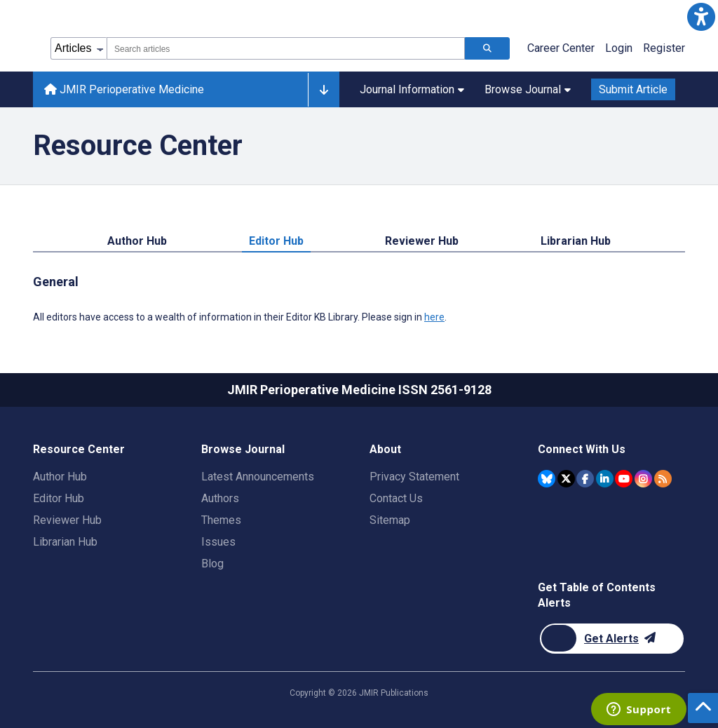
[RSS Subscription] (663, 479)
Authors (220, 498)
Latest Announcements (258, 477)
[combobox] (286, 48)
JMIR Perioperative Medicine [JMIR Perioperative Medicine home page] (124, 89)
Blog (212, 564)
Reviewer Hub (422, 241)
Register (664, 48)
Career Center (561, 48)
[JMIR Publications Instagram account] (643, 479)
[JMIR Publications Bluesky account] (547, 479)
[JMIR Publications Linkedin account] (605, 479)
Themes (221, 520)
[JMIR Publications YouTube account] (624, 479)
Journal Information (412, 89)
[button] (701, 17)
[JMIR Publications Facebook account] (585, 479)
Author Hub (137, 241)
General (56, 282)
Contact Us (396, 498)
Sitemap (390, 520)
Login (619, 48)
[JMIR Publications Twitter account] (566, 479)
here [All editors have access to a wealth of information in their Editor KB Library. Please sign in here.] (434, 317)
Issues (218, 542)
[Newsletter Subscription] (612, 639)
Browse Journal (528, 89)
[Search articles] (487, 48)
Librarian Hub (576, 241)
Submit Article (633, 89)
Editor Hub (276, 241)
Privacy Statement (414, 477)
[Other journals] (324, 90)
